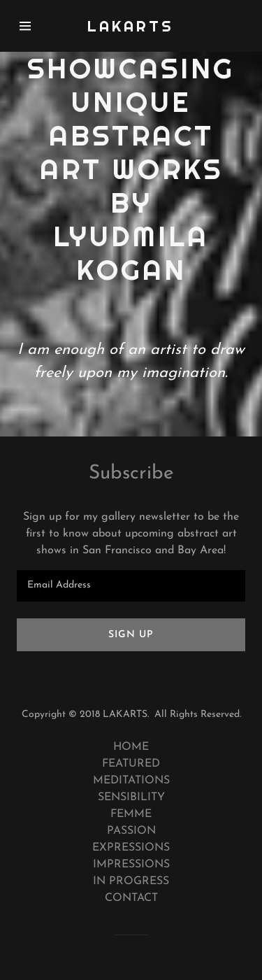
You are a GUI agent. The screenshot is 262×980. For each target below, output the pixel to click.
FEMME (131, 814)
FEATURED (131, 764)
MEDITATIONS (131, 781)
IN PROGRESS (131, 881)
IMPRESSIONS (131, 865)
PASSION (131, 831)
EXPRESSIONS (131, 848)
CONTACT (131, 898)
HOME (131, 747)
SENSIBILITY (131, 797)
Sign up (131, 635)
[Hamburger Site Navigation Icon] (31, 26)
